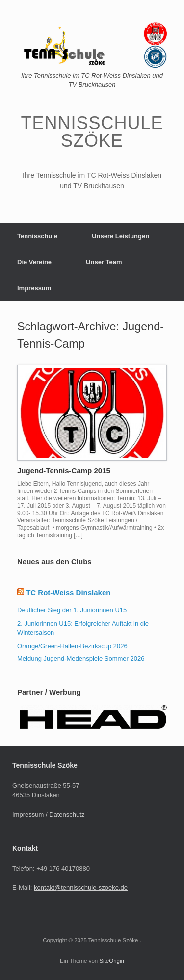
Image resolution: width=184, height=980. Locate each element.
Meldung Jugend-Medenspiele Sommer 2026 (81, 659)
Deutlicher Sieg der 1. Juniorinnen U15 (72, 610)
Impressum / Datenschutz (48, 814)
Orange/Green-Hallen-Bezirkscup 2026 (72, 646)
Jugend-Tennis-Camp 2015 (64, 471)
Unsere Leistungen (120, 236)
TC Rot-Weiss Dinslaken (68, 592)
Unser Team (104, 262)
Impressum (34, 288)
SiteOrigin (112, 961)
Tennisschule (37, 236)
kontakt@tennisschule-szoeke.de (81, 887)
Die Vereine (34, 262)
